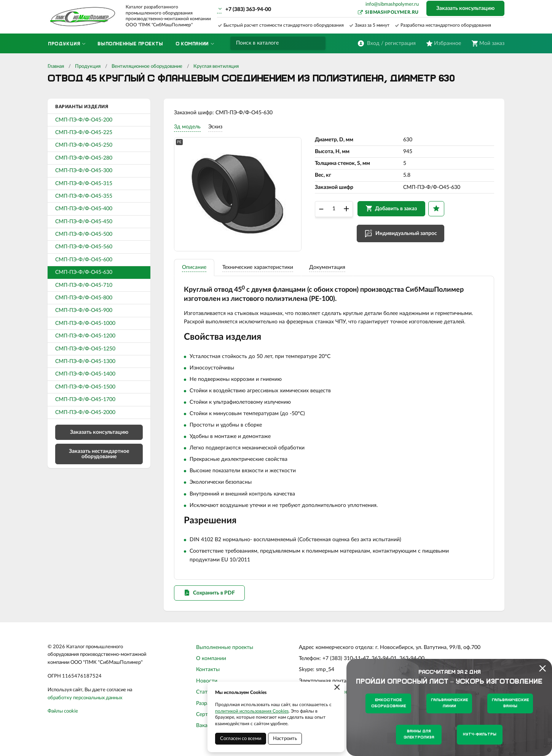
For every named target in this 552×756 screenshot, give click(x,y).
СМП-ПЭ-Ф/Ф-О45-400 (84, 209)
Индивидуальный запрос (407, 235)
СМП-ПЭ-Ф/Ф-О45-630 (84, 272)
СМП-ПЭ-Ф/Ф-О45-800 (84, 298)
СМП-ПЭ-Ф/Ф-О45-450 (84, 222)
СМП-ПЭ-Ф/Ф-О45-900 (84, 310)
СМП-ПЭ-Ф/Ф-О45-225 (84, 133)
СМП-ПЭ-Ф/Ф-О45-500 (84, 234)
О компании (211, 664)
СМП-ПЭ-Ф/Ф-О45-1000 (85, 323)
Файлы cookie (63, 717)
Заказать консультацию (465, 8)
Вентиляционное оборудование (147, 66)
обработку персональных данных (85, 703)
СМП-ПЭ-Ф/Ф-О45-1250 (85, 349)
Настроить (285, 739)
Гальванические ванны (510, 703)
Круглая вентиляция (216, 66)
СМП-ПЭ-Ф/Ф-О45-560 (84, 247)
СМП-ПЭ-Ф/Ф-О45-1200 (85, 336)
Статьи (205, 697)
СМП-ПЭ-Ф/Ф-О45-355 (84, 196)
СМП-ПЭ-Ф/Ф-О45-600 (84, 260)
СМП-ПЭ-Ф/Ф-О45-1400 (85, 374)
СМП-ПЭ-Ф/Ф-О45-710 (84, 285)
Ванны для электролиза (419, 734)
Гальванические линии (449, 703)
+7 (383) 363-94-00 (248, 10)
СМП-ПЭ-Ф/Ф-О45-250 (84, 145)
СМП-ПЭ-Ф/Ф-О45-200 (84, 120)
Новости (207, 686)
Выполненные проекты (225, 652)
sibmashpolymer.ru (392, 12)
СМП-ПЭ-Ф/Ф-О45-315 (84, 184)
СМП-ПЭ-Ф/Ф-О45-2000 (85, 412)
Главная (56, 66)
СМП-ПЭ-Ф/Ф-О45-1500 (85, 387)
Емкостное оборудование (388, 703)
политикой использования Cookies (252, 711)
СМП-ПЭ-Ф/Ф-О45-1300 (85, 361)
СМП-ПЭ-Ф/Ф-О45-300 (84, 171)
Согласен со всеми (241, 739)
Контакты (208, 675)
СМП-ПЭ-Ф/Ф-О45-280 (84, 158)
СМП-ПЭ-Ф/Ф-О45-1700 (85, 400)
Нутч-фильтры (480, 734)
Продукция (88, 66)
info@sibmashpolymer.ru (392, 4)
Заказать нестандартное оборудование (99, 454)
